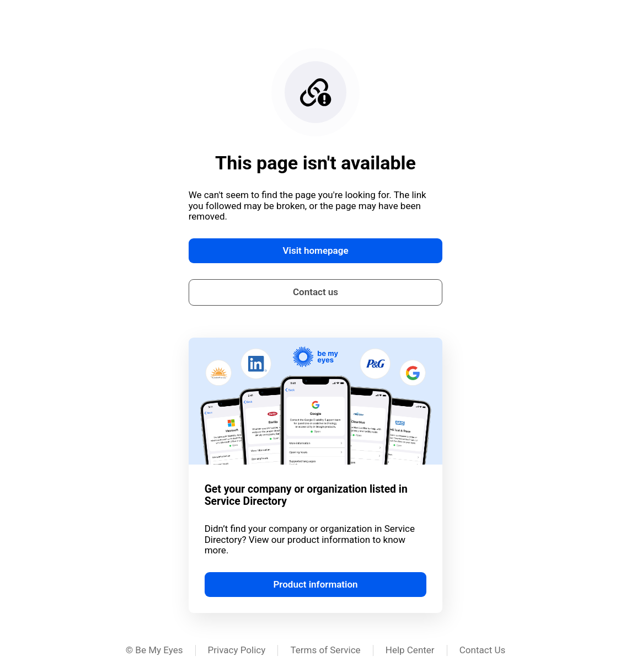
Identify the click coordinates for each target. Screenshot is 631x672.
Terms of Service (325, 650)
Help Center (410, 650)
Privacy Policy (237, 650)
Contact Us (482, 650)
